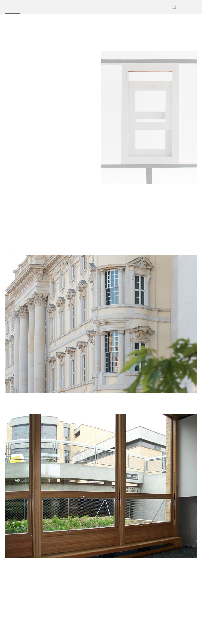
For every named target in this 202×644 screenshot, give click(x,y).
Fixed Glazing (37, 146)
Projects (52, 7)
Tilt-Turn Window (26, 167)
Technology (75, 7)
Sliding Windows (91, 21)
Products (12, 7)
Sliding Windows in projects (27, 113)
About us (98, 7)
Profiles (32, 7)
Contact (137, 7)
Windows (46, 21)
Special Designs (43, 188)
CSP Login (158, 7)
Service (118, 7)
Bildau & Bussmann (169, 30)
